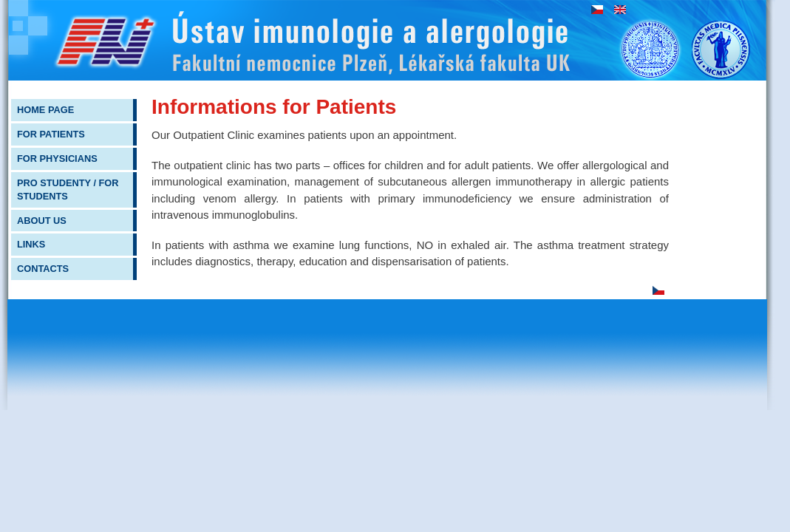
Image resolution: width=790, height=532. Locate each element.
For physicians (57, 158)
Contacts (43, 269)
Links (31, 244)
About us (42, 221)
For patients (51, 134)
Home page (45, 110)
